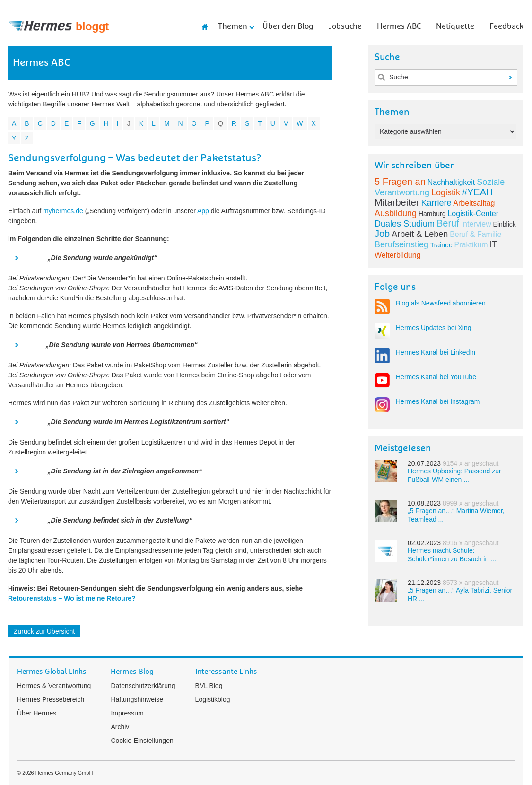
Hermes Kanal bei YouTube (436, 377)
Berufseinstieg (401, 244)
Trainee (441, 245)
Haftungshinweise (137, 699)
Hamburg (432, 214)
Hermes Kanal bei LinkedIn (436, 352)
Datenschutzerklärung (143, 686)
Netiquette (455, 27)
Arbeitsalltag (474, 203)
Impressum (127, 713)
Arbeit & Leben (420, 234)
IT (494, 244)
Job (382, 234)
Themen (233, 27)
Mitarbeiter (397, 202)
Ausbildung (396, 213)
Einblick (505, 224)
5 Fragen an (400, 182)
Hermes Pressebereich (51, 699)
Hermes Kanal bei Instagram (438, 401)
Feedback (506, 27)
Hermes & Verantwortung (54, 686)
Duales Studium (405, 224)
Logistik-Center (473, 214)
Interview (476, 224)
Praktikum (471, 245)
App (203, 211)
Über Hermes (37, 713)
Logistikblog (213, 699)
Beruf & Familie (475, 234)
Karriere (436, 203)
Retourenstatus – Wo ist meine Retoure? (72, 598)
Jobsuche (345, 27)
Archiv (120, 727)
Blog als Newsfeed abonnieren (441, 303)
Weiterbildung (398, 255)
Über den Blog (288, 27)
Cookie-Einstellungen (142, 741)
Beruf (448, 223)
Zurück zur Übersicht (44, 631)
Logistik (446, 192)
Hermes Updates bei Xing (434, 328)
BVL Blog (209, 686)
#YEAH (478, 192)
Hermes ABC (399, 27)
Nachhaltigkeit (451, 182)
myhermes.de (63, 211)
